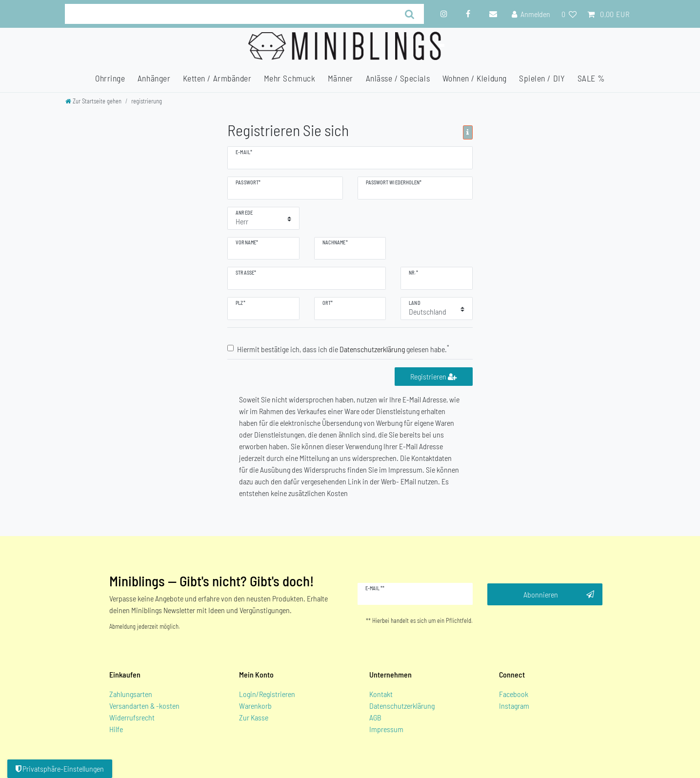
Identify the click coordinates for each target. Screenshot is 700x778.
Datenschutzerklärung (402, 706)
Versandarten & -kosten (144, 706)
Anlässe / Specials (398, 78)
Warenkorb (255, 706)
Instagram (514, 706)
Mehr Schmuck (290, 78)
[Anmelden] (531, 14)
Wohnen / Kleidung (475, 78)
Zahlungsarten (131, 694)
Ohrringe (110, 78)
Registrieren (433, 376)
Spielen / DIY (542, 78)
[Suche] (410, 14)
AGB (375, 717)
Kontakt (381, 694)
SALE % (591, 78)
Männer (340, 78)
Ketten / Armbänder (217, 78)
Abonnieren (559, 594)
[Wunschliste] (569, 14)
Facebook (514, 694)
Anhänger (154, 78)
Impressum (386, 729)
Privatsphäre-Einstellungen (60, 768)
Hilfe (116, 729)
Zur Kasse (254, 717)
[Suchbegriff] (230, 14)
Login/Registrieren (267, 694)
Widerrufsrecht (132, 717)
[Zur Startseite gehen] (93, 101)
